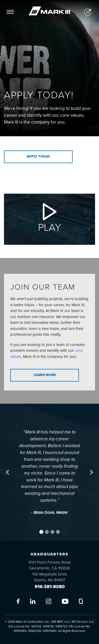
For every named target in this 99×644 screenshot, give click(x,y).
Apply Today (38, 157)
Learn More (45, 375)
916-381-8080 (50, 587)
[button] (7, 472)
